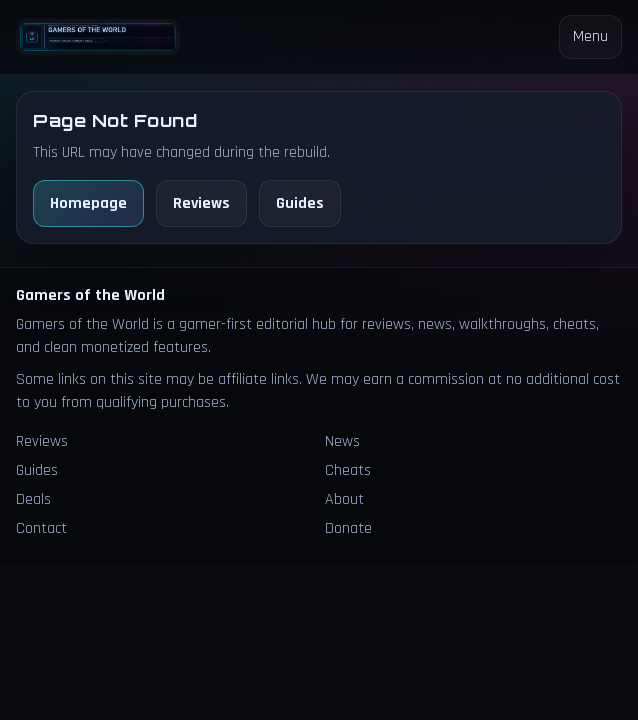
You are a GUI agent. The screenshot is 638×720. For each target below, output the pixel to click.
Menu (590, 36)
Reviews (201, 203)
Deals (33, 499)
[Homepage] (98, 37)
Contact (41, 528)
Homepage (88, 203)
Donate (348, 528)
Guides (300, 203)
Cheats (348, 470)
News (342, 441)
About (344, 499)
